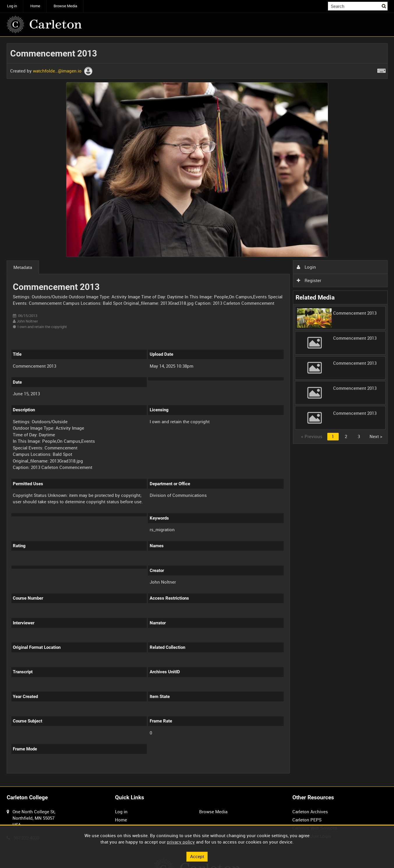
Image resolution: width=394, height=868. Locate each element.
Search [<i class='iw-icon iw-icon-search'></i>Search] (384, 6)
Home (35, 6)
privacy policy (181, 842)
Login (306, 267)
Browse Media (65, 6)
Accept (197, 856)
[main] (197, 412)
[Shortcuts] (381, 70)
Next (376, 436)
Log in (12, 6)
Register (309, 280)
